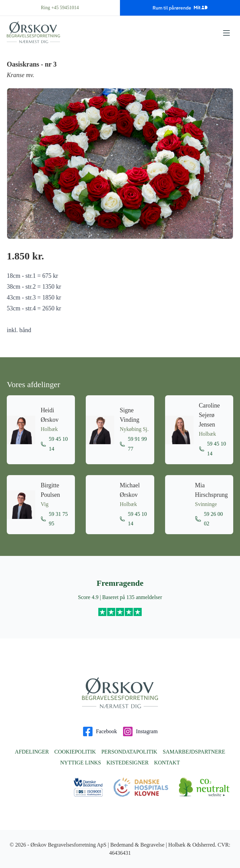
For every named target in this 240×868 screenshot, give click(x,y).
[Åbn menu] (226, 33)
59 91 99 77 (133, 444)
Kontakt (167, 763)
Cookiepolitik (75, 752)
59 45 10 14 (54, 444)
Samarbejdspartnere (194, 752)
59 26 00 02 (209, 519)
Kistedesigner (127, 763)
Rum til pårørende (180, 7)
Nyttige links (81, 763)
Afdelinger (32, 752)
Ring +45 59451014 (60, 8)
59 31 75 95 (54, 519)
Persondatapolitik (129, 752)
